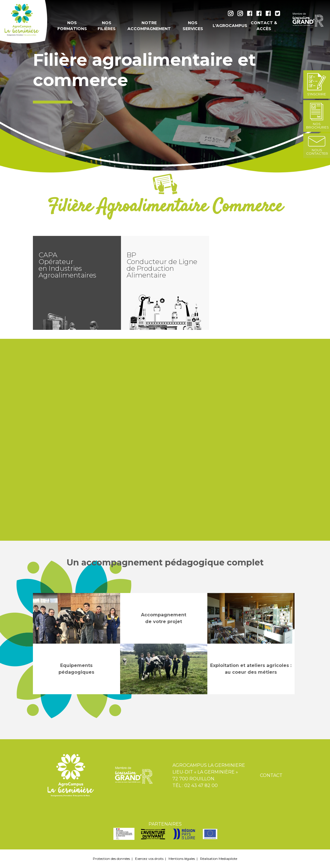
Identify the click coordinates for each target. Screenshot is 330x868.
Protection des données (111, 859)
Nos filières (107, 26)
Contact (271, 775)
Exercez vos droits (149, 859)
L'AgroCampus (228, 26)
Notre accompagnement (149, 26)
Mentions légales (182, 859)
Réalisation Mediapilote (219, 859)
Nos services (193, 26)
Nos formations (72, 26)
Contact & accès (264, 26)
